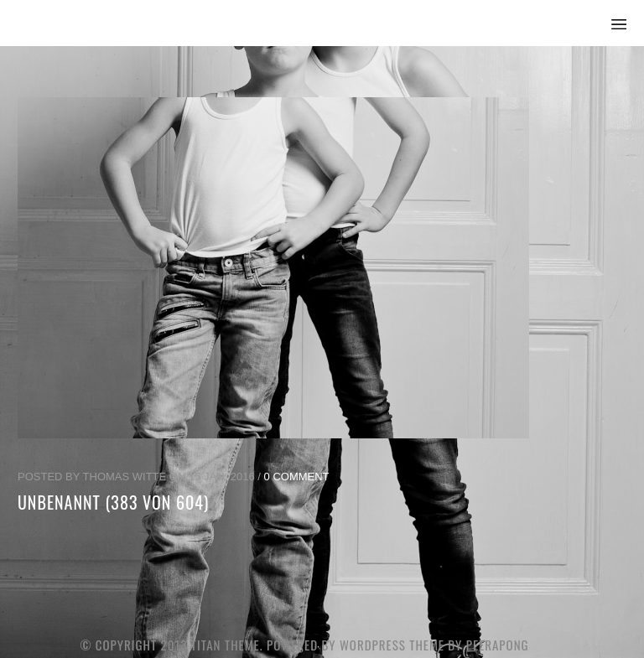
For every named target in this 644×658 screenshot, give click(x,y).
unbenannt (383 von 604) (113, 502)
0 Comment (297, 477)
